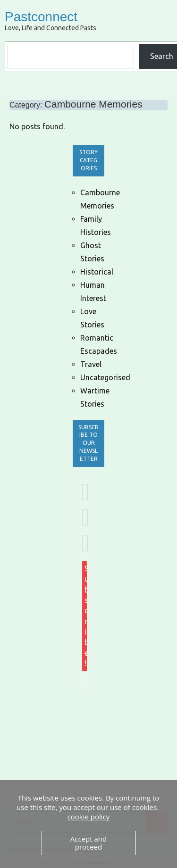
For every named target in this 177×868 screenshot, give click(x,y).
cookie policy (89, 817)
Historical (97, 272)
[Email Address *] (85, 492)
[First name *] (85, 517)
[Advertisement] (125, 747)
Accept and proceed (88, 843)
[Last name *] (85, 543)
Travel (91, 364)
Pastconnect (41, 17)
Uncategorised (105, 377)
